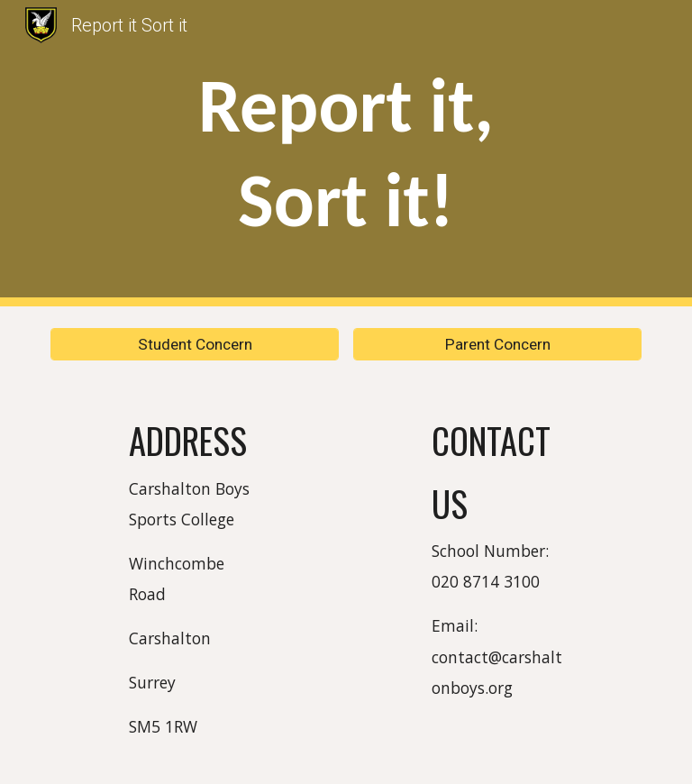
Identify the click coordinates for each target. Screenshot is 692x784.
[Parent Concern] (497, 345)
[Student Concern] (194, 345)
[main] (346, 153)
